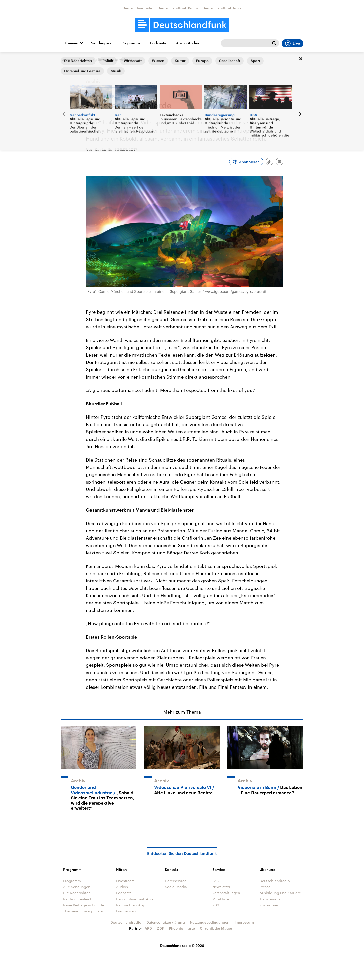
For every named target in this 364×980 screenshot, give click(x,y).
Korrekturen (269, 905)
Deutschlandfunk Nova (222, 8)
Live (292, 43)
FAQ (216, 881)
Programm (131, 43)
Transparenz (270, 899)
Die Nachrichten (77, 893)
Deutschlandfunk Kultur (178, 8)
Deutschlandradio (138, 8)
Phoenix (176, 928)
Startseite (69, 60)
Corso (86, 60)
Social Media (176, 887)
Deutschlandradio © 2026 (182, 945)
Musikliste (221, 899)
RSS (216, 905)
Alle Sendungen (77, 887)
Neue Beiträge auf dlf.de (84, 905)
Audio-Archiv (188, 43)
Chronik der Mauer (216, 928)
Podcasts (158, 43)
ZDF (160, 928)
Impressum (244, 922)
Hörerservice (176, 881)
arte (191, 928)
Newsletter (221, 887)
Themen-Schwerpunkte (83, 911)
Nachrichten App (131, 905)
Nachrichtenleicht (78, 899)
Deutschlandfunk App (134, 899)
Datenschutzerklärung (166, 922)
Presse (265, 887)
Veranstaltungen (226, 893)
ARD (148, 928)
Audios (122, 887)
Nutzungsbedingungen (210, 922)
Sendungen (101, 43)
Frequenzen (126, 911)
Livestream (125, 881)
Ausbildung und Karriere (280, 893)
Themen (71, 43)
